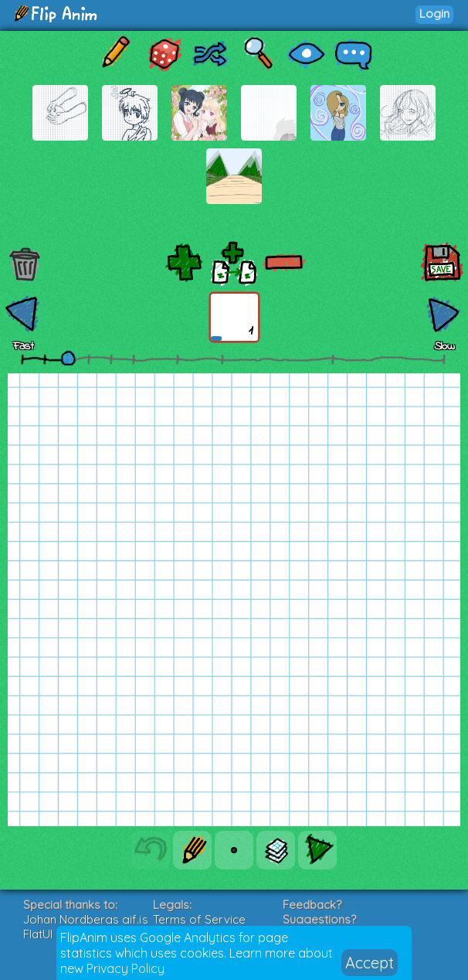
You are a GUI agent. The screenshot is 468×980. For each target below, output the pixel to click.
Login (434, 14)
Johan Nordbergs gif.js (86, 919)
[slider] (68, 358)
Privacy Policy (125, 968)
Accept (370, 963)
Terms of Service (199, 919)
